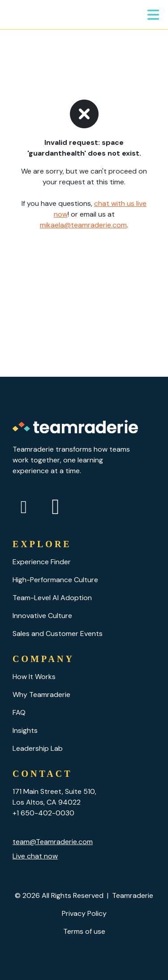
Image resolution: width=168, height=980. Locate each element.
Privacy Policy (84, 913)
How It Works (34, 677)
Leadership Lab (38, 748)
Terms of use (84, 931)
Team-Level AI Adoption (52, 598)
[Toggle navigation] (154, 15)
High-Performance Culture (55, 580)
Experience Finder (42, 562)
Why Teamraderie (41, 695)
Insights (25, 730)
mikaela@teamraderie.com (83, 225)
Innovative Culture (42, 616)
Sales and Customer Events (58, 634)
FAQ (19, 712)
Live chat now (35, 856)
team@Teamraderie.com (53, 842)
